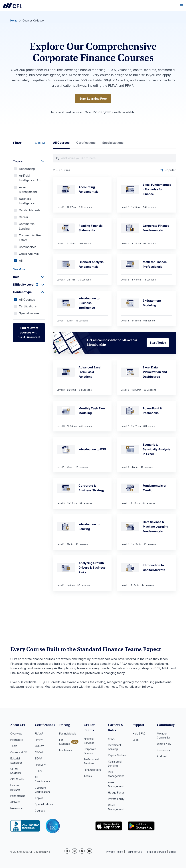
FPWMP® (41, 765)
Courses (40, 811)
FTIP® (39, 772)
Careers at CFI (19, 753)
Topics (39, 799)
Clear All (40, 143)
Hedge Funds (116, 793)
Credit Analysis (29, 254)
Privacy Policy (115, 851)
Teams (88, 776)
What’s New (164, 744)
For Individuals (68, 734)
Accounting (27, 169)
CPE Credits (17, 780)
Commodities (28, 247)
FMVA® (39, 734)
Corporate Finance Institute (13, 5)
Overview (16, 734)
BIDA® (39, 759)
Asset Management (28, 190)
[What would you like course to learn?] (114, 159)
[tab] (61, 145)
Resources (163, 751)
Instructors (17, 740)
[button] (29, 270)
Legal (136, 740)
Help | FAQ (139, 734)
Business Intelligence (27, 201)
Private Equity (116, 799)
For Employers (92, 770)
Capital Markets (30, 211)
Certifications (28, 307)
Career (24, 217)
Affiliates (15, 803)
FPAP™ (39, 740)
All (21, 261)
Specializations (29, 314)
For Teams (65, 751)
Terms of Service (156, 851)
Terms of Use (134, 851)
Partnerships (18, 796)
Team (14, 746)
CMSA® (39, 746)
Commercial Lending (27, 227)
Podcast (162, 757)
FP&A (111, 739)
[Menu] (181, 5)
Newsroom (17, 809)
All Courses (27, 300)
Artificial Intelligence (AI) (30, 178)
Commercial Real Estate (31, 238)
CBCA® (39, 753)
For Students (64, 742)
